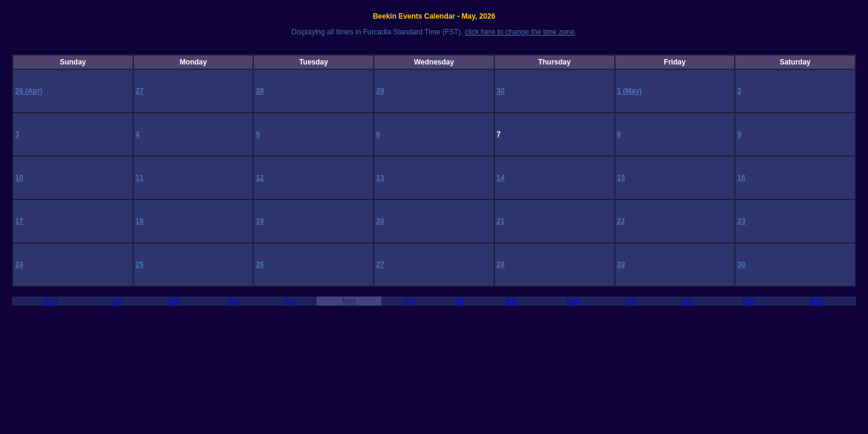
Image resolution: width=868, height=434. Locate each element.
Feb (174, 301)
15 (621, 178)
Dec (748, 301)
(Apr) (34, 91)
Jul (459, 301)
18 (140, 221)
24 (19, 265)
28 (259, 91)
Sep (572, 301)
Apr (290, 301)
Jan (116, 301)
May (349, 301)
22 (621, 221)
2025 (50, 301)
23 (741, 221)
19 (259, 221)
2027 (818, 301)
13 (380, 178)
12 (259, 178)
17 (19, 221)
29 (380, 91)
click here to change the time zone (520, 32)
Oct (630, 301)
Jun (409, 301)
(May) (633, 91)
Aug (511, 301)
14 (501, 178)
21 (501, 221)
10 (19, 178)
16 (741, 178)
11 (140, 178)
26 (20, 91)
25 (140, 265)
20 (380, 221)
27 (140, 91)
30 (501, 91)
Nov (687, 301)
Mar (233, 301)
